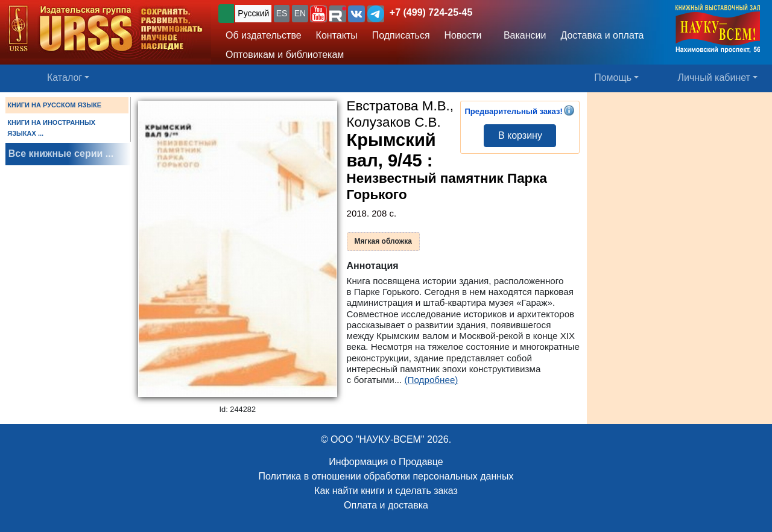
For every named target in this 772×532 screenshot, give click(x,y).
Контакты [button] (337, 35)
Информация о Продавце (386, 462)
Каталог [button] (65, 78)
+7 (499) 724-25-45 (431, 12)
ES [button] (282, 13)
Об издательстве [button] (264, 35)
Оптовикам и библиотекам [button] (285, 55)
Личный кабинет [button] (714, 78)
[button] (318, 14)
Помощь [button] (613, 78)
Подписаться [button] (401, 35)
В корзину (520, 135)
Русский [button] (253, 13)
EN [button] (300, 13)
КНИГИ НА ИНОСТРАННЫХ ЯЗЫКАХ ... (51, 128)
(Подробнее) (432, 380)
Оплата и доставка (386, 505)
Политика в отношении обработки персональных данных (386, 476)
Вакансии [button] (521, 35)
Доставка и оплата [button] (602, 35)
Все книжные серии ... (61, 154)
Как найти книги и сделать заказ (386, 491)
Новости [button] (463, 35)
